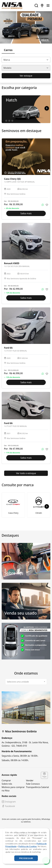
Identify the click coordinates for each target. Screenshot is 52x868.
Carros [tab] (8, 50)
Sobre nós (7, 784)
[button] (47, 108)
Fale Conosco (33, 784)
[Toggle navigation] (48, 6)
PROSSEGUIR (26, 858)
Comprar (6, 780)
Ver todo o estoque (26, 473)
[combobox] (26, 60)
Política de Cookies (28, 846)
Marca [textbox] (7, 60)
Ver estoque (26, 76)
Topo (44, 775)
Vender (30, 780)
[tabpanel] (26, 727)
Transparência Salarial (38, 787)
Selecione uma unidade (18, 682)
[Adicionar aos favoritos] (47, 205)
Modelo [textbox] (7, 68)
